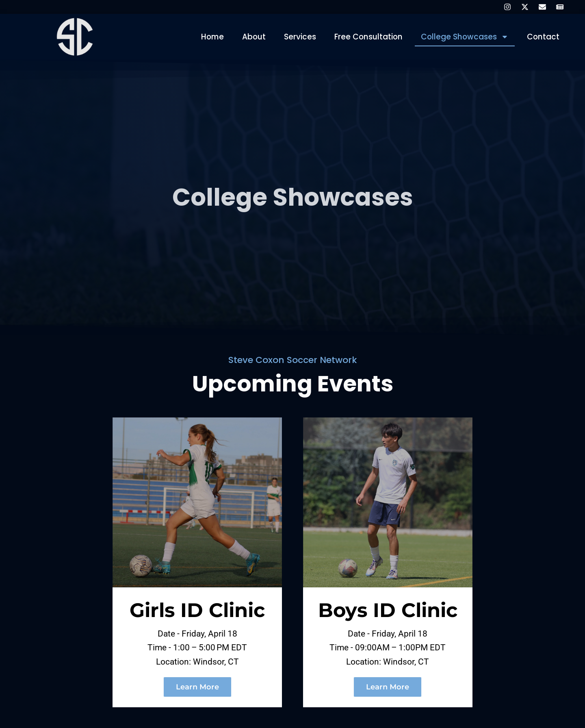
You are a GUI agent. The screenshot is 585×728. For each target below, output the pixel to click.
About (251, 37)
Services (298, 37)
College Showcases (464, 37)
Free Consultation (367, 37)
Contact (543, 37)
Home (209, 37)
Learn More (197, 692)
